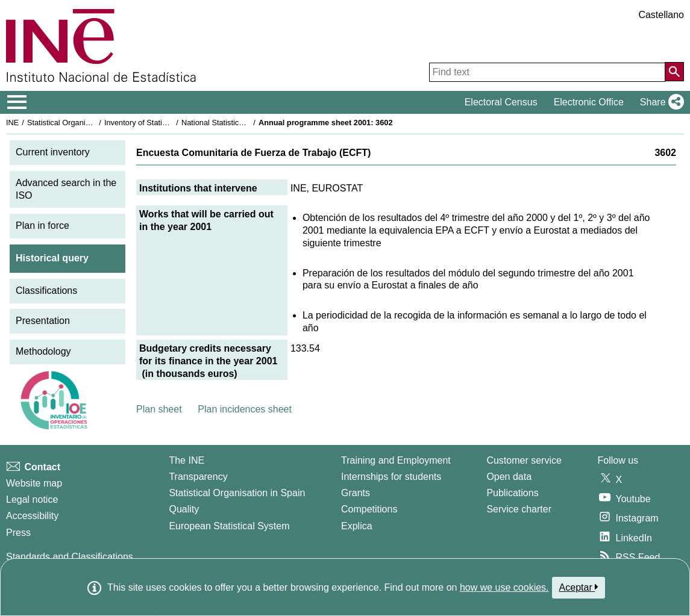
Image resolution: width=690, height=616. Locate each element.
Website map (34, 483)
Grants (356, 493)
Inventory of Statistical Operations (162, 123)
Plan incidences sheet (245, 409)
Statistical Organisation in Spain (82, 123)
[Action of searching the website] (674, 72)
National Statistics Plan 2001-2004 (240, 123)
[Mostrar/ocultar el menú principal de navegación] (17, 102)
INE (12, 123)
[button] (660, 102)
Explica (357, 526)
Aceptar (579, 587)
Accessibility (32, 516)
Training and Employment (396, 460)
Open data (509, 477)
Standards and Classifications (70, 557)
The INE (187, 460)
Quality (184, 509)
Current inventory (53, 152)
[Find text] (547, 72)
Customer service (524, 460)
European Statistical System (229, 526)
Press (18, 533)
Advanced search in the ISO (66, 189)
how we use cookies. (504, 587)
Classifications (46, 291)
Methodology (43, 351)
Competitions (369, 509)
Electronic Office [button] (589, 102)
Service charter (519, 509)
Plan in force (42, 226)
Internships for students (391, 477)
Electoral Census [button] (501, 102)
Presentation (43, 321)
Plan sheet (159, 409)
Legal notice (32, 499)
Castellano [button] (661, 15)
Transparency (198, 477)
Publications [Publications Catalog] (512, 493)
